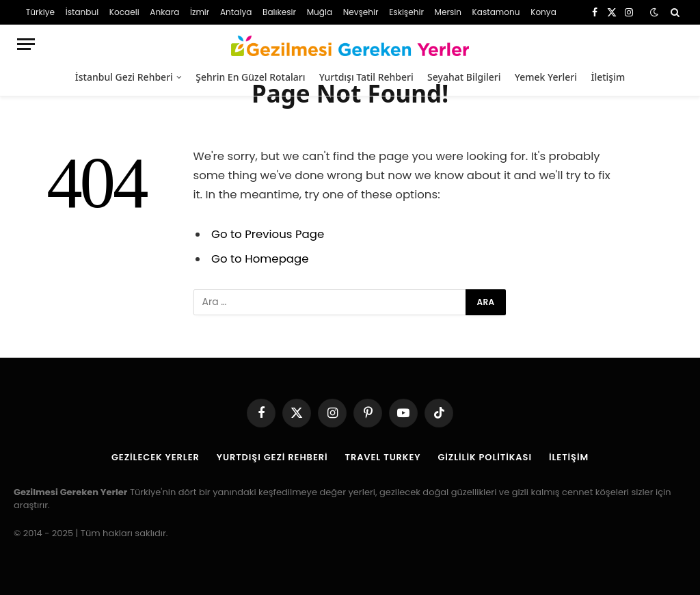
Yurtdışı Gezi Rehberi (272, 457)
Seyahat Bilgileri (464, 77)
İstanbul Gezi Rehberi (124, 77)
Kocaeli (124, 12)
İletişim (608, 77)
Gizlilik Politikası (485, 457)
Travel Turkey (383, 457)
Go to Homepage (260, 259)
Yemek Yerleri (546, 77)
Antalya (236, 12)
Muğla (320, 12)
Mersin (448, 12)
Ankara (164, 12)
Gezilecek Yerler (156, 457)
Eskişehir (406, 12)
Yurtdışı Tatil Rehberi (366, 77)
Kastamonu (496, 12)
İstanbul (82, 12)
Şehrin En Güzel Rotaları (250, 77)
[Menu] (26, 44)
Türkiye (40, 12)
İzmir (200, 12)
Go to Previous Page (268, 234)
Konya (543, 12)
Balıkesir (279, 12)
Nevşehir (361, 12)
